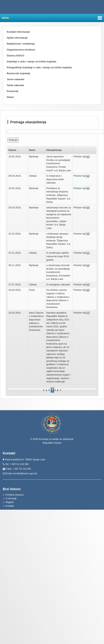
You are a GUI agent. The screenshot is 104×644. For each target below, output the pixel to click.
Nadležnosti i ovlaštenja (21, 44)
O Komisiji (11, 498)
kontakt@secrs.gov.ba (25, 473)
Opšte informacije (17, 38)
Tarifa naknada (15, 85)
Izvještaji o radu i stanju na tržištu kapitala (31, 62)
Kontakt (10, 506)
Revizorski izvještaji (18, 73)
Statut (10, 97)
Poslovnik (13, 91)
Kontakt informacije (18, 32)
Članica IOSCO (15, 56)
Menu (5, 18)
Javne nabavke (16, 79)
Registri (10, 502)
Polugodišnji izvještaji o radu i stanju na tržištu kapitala (39, 67)
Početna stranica (15, 495)
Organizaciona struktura (21, 50)
